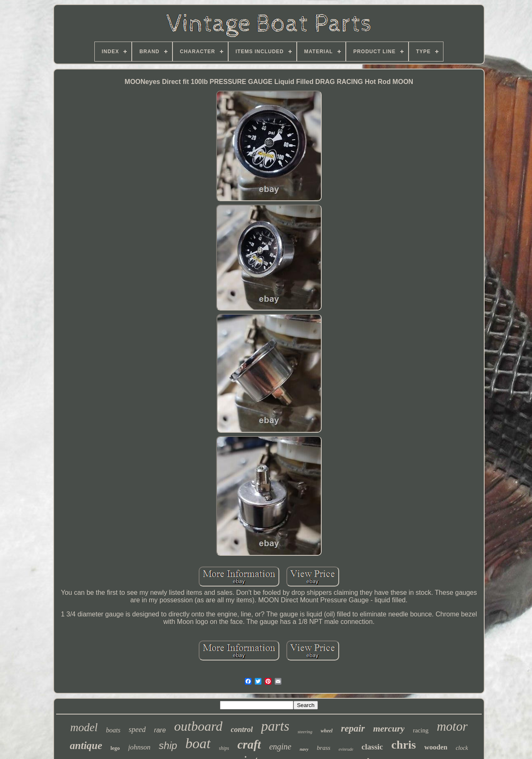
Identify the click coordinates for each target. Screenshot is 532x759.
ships (224, 748)
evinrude (346, 749)
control (242, 729)
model (84, 727)
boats (113, 730)
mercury (389, 728)
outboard (198, 726)
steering (305, 732)
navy (304, 749)
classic (372, 747)
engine (280, 747)
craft (249, 744)
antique (86, 745)
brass (324, 748)
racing (420, 730)
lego (115, 748)
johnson (139, 747)
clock (462, 748)
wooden (436, 747)
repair (353, 728)
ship (168, 745)
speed (137, 729)
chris (404, 745)
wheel (327, 731)
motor (452, 726)
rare (160, 730)
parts (275, 726)
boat (198, 743)
